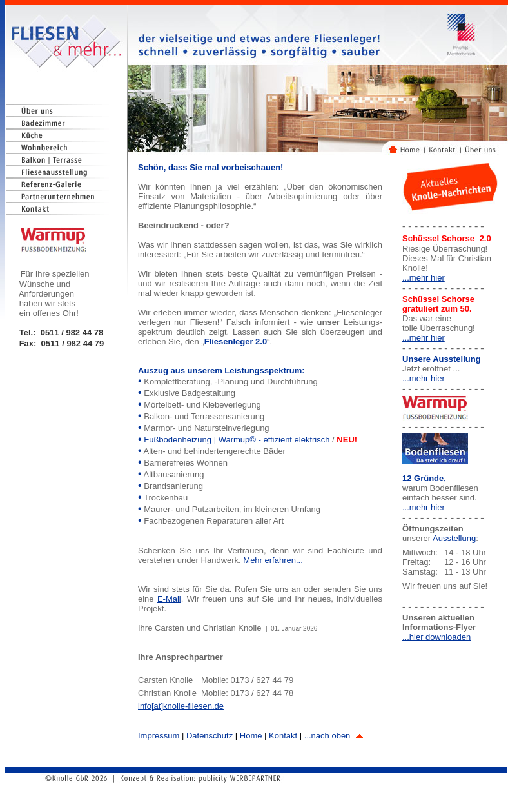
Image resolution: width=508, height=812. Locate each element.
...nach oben (334, 736)
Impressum (159, 736)
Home (251, 736)
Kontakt (283, 736)
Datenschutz (210, 736)
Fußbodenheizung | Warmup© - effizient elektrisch (238, 440)
